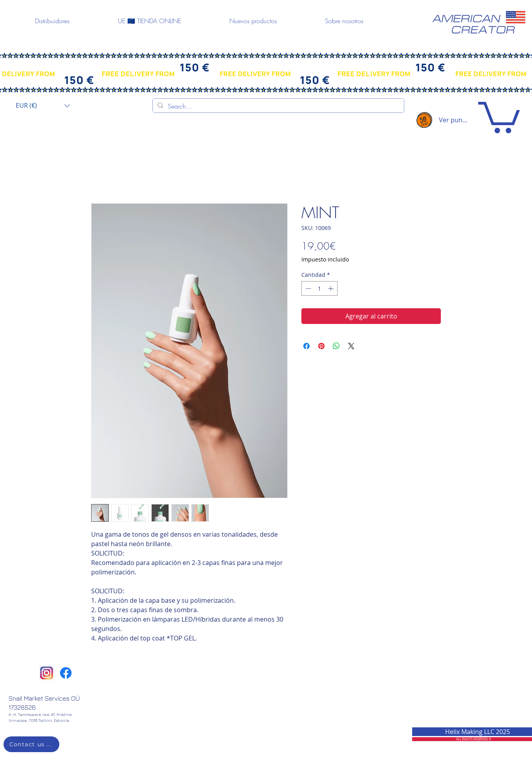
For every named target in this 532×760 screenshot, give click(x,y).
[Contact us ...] (31, 744)
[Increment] (331, 288)
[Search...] (278, 106)
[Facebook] (66, 673)
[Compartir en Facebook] (306, 346)
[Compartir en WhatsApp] (336, 346)
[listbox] (43, 106)
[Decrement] (307, 288)
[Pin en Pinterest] (321, 346)
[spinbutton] (319, 288)
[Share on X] (351, 346)
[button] (43, 106)
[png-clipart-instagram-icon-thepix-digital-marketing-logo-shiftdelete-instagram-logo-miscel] (47, 673)
